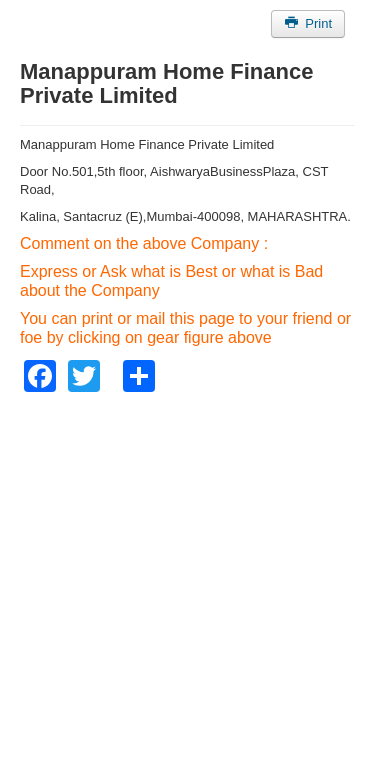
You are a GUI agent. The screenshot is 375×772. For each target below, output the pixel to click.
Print (308, 23)
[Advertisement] (187, 579)
